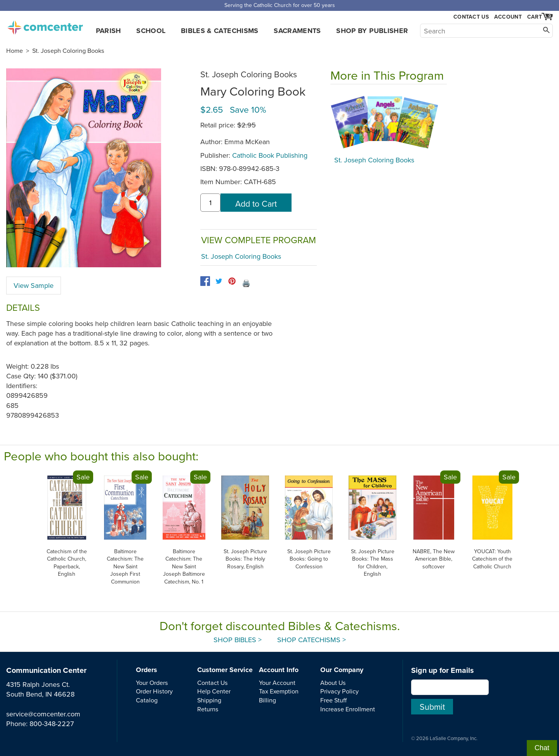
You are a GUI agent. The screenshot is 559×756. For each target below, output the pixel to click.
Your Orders (152, 683)
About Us (333, 683)
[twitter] (219, 281)
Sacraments (297, 31)
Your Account (277, 683)
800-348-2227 (52, 724)
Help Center (214, 691)
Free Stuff (333, 700)
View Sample (34, 285)
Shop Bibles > (238, 640)
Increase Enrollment (348, 709)
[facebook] (205, 281)
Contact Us (471, 17)
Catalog (147, 700)
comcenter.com (45, 25)
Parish (109, 31)
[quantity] (210, 203)
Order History (154, 691)
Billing (267, 700)
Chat (542, 748)
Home (15, 51)
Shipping (209, 700)
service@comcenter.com (43, 714)
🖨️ (246, 283)
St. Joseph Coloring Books (68, 51)
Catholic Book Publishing (270, 155)
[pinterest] (232, 281)
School (151, 31)
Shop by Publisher (372, 31)
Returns (208, 709)
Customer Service (225, 670)
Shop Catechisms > (312, 640)
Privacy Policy (339, 691)
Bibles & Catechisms (220, 31)
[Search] (486, 31)
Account (508, 17)
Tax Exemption (279, 691)
